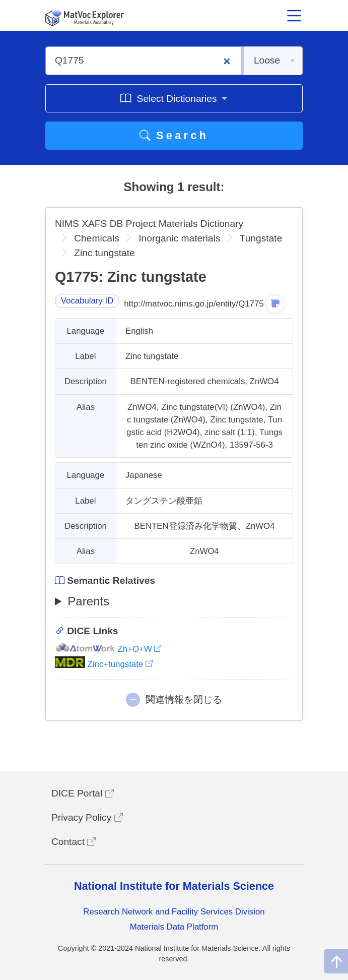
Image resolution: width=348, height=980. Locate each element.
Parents (88, 601)
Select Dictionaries (174, 98)
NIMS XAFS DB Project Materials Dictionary (149, 224)
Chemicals (97, 238)
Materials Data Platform (174, 927)
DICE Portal (83, 793)
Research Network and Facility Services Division (174, 912)
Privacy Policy (87, 817)
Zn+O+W (108, 649)
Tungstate (261, 238)
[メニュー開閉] (295, 16)
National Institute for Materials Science (174, 886)
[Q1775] (143, 61)
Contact (74, 842)
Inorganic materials (179, 238)
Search (174, 135)
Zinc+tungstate (104, 664)
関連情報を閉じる (184, 699)
